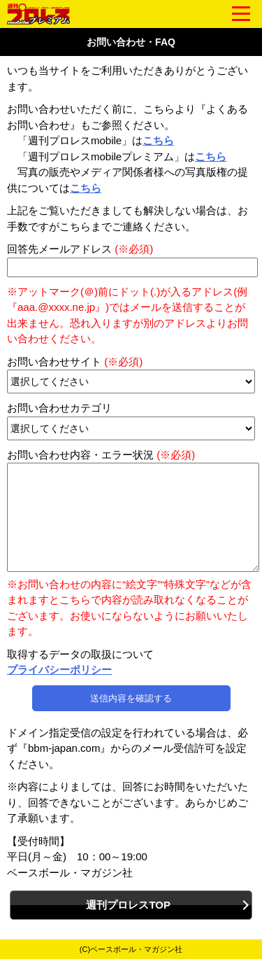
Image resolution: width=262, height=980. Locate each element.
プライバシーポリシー (59, 691)
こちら (158, 140)
